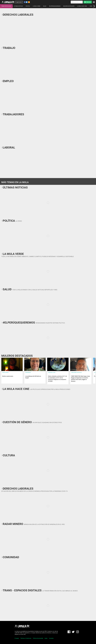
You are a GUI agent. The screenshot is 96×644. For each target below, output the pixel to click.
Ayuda (46, 638)
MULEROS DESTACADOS (69, 6)
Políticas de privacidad (38, 638)
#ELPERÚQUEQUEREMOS (55, 6)
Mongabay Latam (52, 373)
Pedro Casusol (5, 373)
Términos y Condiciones (26, 638)
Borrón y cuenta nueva (8, 376)
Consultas (51, 638)
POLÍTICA (28, 6)
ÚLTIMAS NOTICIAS (18, 6)
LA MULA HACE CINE (82, 6)
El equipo (17, 638)
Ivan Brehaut (28, 373)
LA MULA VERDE (37, 6)
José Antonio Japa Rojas (76, 373)
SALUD (45, 6)
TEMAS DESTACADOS (6, 6)
